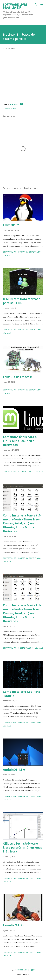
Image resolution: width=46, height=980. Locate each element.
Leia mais (7, 255)
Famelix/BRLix (13, 925)
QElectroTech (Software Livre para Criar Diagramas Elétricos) (23, 847)
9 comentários (25, 472)
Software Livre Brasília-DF (15, 6)
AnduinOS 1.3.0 (14, 769)
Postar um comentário (30, 252)
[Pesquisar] (36, 4)
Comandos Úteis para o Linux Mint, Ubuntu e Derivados (20, 441)
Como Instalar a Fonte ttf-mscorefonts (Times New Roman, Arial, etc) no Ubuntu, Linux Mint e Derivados (22, 523)
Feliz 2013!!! (11, 225)
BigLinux (14, 104)
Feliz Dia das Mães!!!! (18, 377)
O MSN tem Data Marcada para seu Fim (22, 301)
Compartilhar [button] (10, 108)
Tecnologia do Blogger (23, 970)
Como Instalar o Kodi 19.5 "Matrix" (22, 694)
